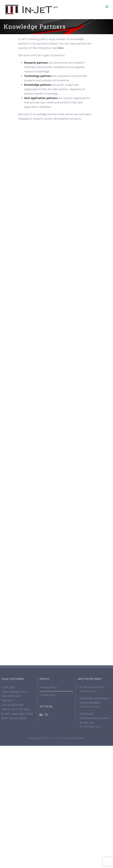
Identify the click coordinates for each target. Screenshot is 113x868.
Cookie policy (48, 695)
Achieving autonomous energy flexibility (94, 701)
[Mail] (46, 715)
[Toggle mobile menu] (107, 7)
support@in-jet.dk (22, 714)
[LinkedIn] (41, 715)
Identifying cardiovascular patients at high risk (94, 718)
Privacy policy (48, 687)
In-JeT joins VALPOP (92, 687)
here (61, 48)
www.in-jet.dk (18, 718)
